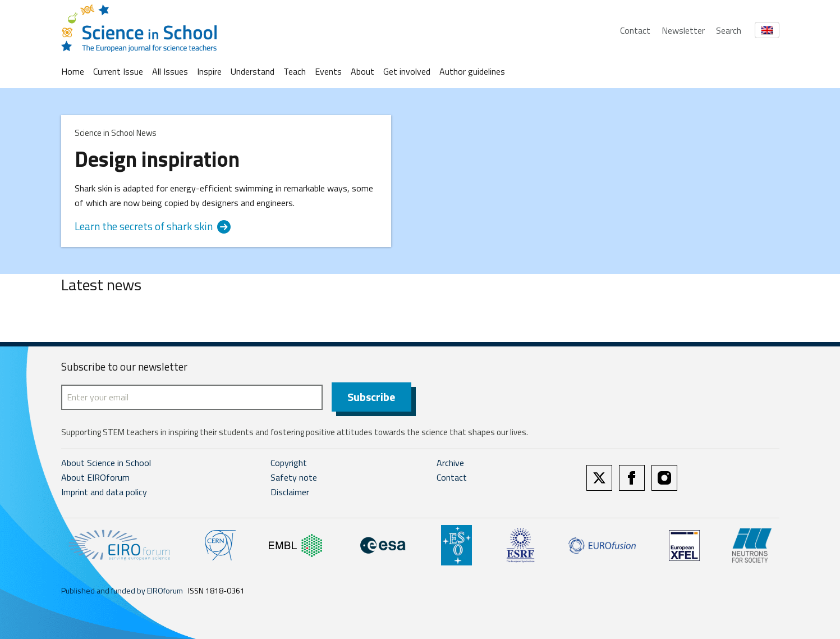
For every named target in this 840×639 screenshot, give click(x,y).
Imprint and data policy (104, 492)
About (362, 71)
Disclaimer (290, 492)
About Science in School (106, 463)
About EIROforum (95, 477)
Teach (295, 71)
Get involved (407, 71)
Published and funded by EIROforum (122, 590)
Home (73, 71)
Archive (450, 463)
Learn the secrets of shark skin (153, 227)
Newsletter (683, 30)
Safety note (294, 477)
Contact (635, 30)
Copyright (289, 463)
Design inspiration (157, 159)
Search (729, 30)
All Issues (170, 71)
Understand (253, 71)
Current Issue (118, 71)
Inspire (209, 71)
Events (328, 71)
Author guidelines (472, 71)
